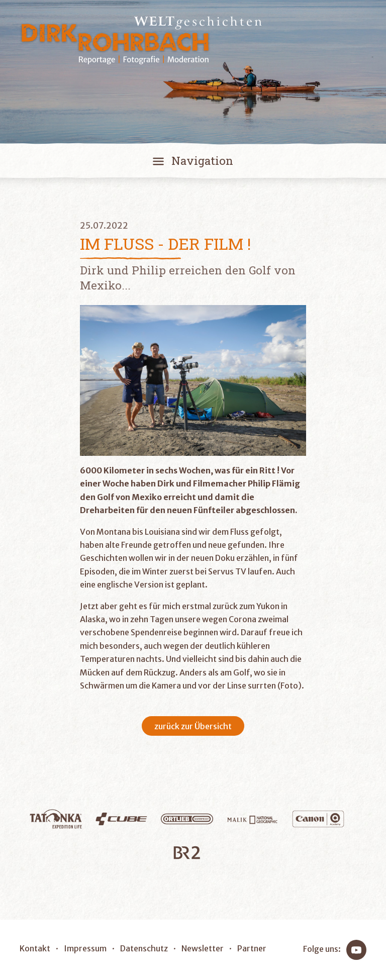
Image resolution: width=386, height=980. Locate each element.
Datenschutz (144, 948)
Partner (252, 948)
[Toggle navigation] (193, 163)
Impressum (85, 948)
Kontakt (35, 948)
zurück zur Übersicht (193, 726)
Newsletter (203, 948)
